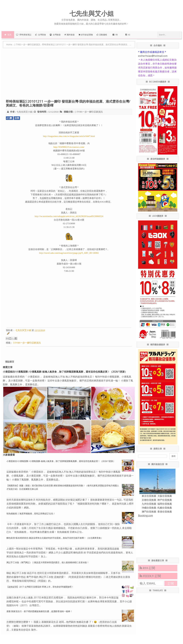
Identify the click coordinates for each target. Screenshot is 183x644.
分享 (17, 118)
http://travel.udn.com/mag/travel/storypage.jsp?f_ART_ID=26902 (69, 253)
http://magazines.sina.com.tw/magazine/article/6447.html (69, 136)
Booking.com (145, 516)
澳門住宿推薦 (149, 512)
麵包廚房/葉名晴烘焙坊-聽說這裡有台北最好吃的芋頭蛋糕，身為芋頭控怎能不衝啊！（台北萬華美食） (55, 538)
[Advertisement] (69, 75)
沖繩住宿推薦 (149, 508)
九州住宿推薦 (149, 504)
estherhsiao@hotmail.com (153, 56)
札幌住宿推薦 (165, 508)
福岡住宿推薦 (165, 504)
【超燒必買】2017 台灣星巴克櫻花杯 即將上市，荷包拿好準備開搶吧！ (40, 587)
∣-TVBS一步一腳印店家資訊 (89, 112)
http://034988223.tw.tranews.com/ (69, 147)
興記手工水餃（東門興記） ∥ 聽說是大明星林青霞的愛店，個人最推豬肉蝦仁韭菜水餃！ (48, 562)
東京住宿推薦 (149, 496)
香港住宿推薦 (165, 512)
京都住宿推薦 (149, 500)
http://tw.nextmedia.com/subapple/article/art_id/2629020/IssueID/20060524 (69, 216)
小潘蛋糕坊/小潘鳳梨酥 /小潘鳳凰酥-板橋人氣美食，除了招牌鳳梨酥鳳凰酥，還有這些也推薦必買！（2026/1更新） (65, 372)
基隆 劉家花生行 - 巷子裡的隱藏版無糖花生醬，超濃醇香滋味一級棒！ (39, 611)
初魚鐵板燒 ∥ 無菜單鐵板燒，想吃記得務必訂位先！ (31, 513)
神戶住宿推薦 (165, 500)
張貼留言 (10, 362)
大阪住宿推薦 (165, 496)
